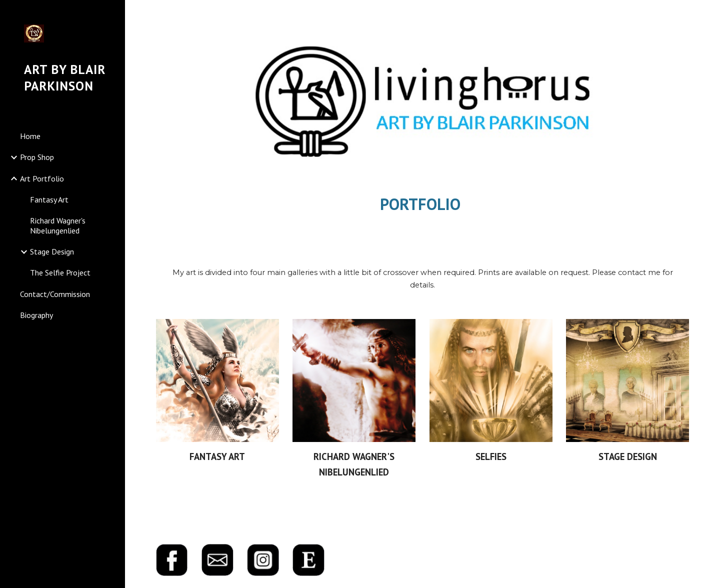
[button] (708, 14)
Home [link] (30, 136)
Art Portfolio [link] (42, 178)
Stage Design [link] (52, 251)
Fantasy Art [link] (49, 199)
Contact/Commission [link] (55, 294)
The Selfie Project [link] (60, 272)
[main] (422, 204)
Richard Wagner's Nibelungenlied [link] (58, 225)
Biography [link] (36, 315)
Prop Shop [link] (37, 157)
